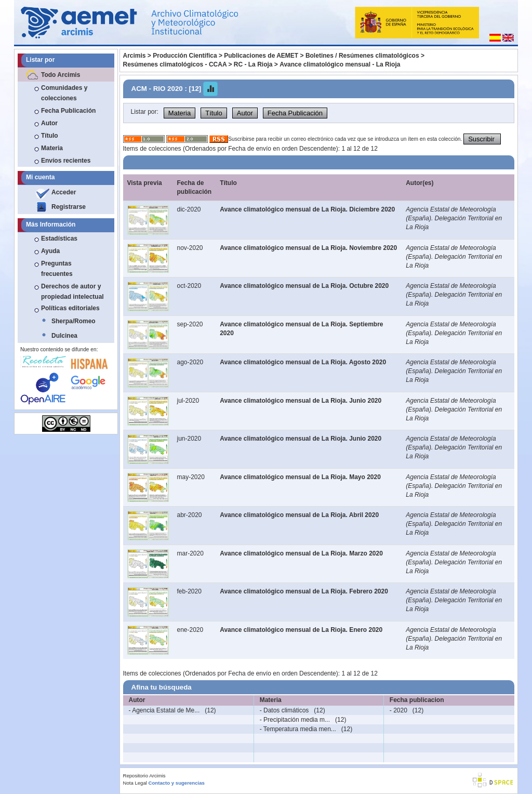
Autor (49, 123)
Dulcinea (64, 336)
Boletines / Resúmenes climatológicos (362, 56)
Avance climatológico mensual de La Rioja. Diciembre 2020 (307, 209)
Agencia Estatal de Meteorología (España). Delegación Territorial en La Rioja (454, 218)
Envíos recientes (66, 161)
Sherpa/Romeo (74, 321)
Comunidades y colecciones (64, 93)
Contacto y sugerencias (177, 783)
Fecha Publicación (68, 111)
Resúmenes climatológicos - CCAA (175, 64)
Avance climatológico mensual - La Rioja (340, 64)
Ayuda (50, 251)
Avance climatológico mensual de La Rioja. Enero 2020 (301, 630)
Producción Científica (185, 56)
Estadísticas (59, 239)
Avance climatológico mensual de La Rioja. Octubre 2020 (304, 286)
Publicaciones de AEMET (261, 56)
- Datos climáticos (284, 710)
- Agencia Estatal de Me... (164, 710)
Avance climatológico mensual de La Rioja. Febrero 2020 (304, 591)
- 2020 (398, 710)
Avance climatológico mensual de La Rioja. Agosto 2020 (303, 362)
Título (50, 136)
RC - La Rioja (253, 64)
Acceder (64, 192)
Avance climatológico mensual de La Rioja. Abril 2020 (299, 515)
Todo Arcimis (61, 75)
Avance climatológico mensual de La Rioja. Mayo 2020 (300, 477)
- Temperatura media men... (298, 729)
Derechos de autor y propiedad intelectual (72, 292)
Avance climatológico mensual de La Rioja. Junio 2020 (301, 401)
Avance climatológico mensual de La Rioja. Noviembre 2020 (308, 248)
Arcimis (135, 56)
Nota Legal (135, 783)
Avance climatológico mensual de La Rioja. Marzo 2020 (301, 553)
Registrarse (69, 207)
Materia (52, 148)
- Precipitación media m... (295, 720)
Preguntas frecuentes (57, 269)
